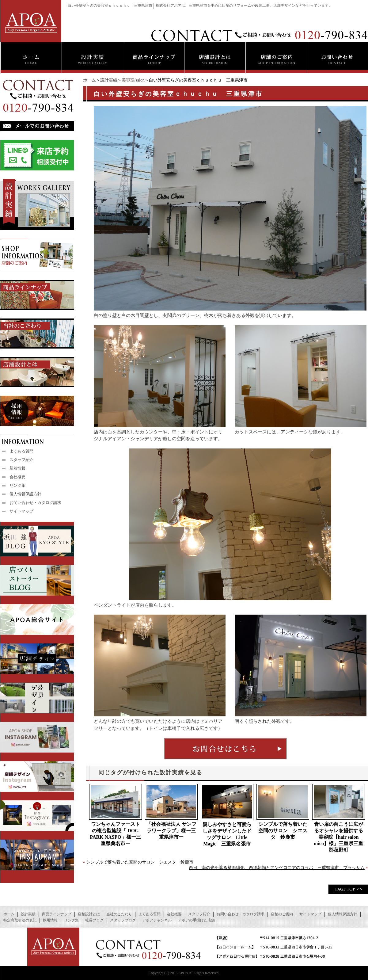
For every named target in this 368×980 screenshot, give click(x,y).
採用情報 (50, 920)
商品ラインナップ (57, 914)
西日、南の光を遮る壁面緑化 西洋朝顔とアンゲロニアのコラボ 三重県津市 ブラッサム (277, 868)
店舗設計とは (89, 914)
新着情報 (17, 468)
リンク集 (17, 485)
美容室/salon (133, 80)
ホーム (89, 80)
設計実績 (109, 80)
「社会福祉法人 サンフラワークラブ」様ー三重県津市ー (171, 831)
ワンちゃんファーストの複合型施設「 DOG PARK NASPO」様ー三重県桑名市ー (115, 834)
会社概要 (17, 477)
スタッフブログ (123, 920)
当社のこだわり (119, 914)
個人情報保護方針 (25, 494)
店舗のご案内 (282, 914)
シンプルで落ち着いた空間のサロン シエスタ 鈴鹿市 (283, 831)
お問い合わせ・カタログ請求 (35, 503)
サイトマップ (21, 511)
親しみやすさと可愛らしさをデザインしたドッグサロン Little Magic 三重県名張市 (227, 834)
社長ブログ (94, 920)
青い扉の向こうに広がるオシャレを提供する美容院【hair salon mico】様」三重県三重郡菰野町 (338, 837)
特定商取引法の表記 (20, 920)
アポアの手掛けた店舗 (196, 920)
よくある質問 (21, 451)
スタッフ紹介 (21, 460)
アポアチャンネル (157, 920)
